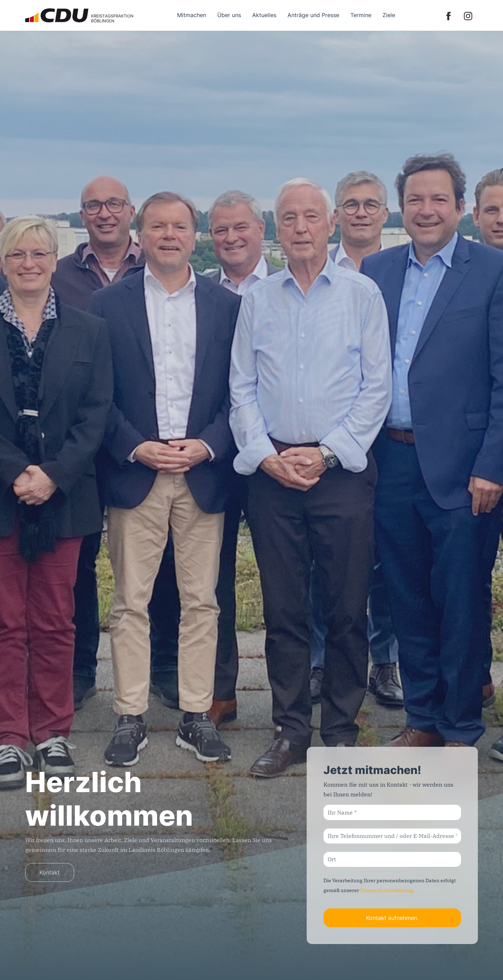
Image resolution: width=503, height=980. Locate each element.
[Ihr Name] (392, 812)
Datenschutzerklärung (386, 890)
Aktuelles (264, 15)
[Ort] (392, 859)
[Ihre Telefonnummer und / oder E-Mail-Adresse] (392, 836)
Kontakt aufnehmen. (392, 918)
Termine (361, 15)
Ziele (389, 15)
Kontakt (50, 872)
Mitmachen (192, 15)
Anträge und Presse (313, 15)
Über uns (229, 15)
